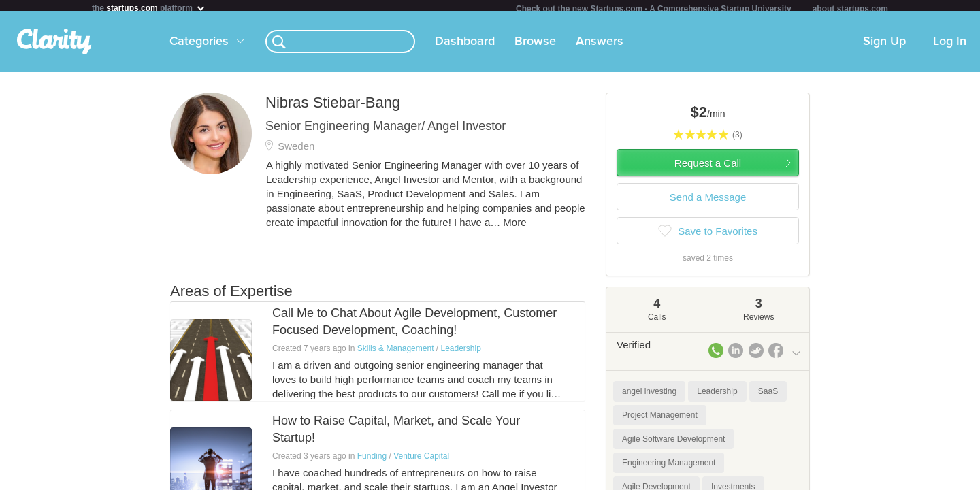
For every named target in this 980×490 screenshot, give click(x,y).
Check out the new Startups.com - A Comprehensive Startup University (654, 9)
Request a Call (708, 168)
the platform (149, 8)
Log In (950, 47)
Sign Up (884, 47)
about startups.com (850, 9)
